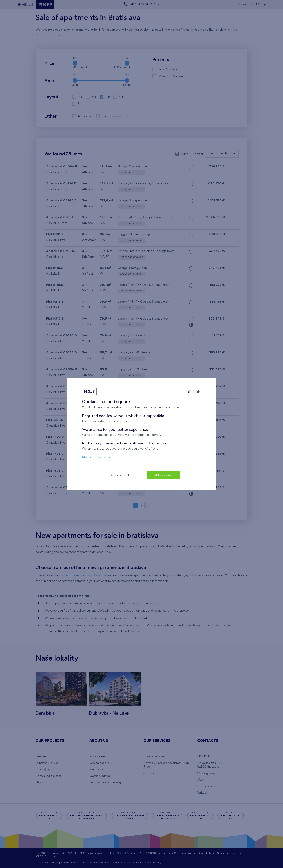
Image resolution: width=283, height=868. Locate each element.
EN (198, 392)
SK (189, 392)
